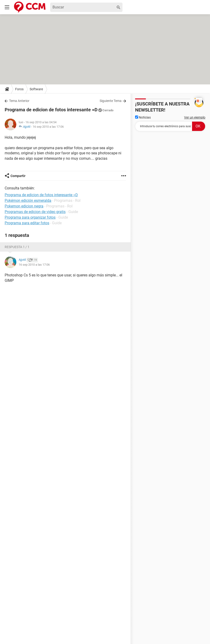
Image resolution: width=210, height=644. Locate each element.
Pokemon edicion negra (24, 206)
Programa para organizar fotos (30, 217)
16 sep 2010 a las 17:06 (48, 127)
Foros (19, 89)
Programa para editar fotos (27, 223)
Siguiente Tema (111, 101)
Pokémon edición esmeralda (28, 201)
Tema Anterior (19, 101)
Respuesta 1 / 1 (17, 247)
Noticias (143, 117)
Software (36, 89)
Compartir (18, 176)
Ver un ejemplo (195, 117)
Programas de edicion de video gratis (35, 212)
